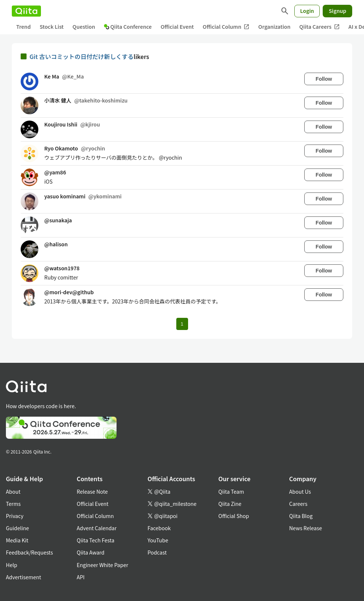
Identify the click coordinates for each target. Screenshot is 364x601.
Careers (298, 504)
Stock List (51, 27)
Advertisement (24, 577)
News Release (306, 528)
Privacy (15, 516)
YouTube (158, 540)
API (81, 577)
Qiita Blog (301, 516)
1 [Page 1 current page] (182, 324)
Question (84, 27)
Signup (337, 11)
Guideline (18, 528)
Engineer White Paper (103, 565)
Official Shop (234, 516)
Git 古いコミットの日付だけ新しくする (82, 56)
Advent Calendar (97, 528)
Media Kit (17, 540)
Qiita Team (231, 491)
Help (12, 565)
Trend (23, 27)
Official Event (177, 27)
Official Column (226, 27)
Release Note (92, 491)
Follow (324, 79)
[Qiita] (26, 11)
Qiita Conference (128, 27)
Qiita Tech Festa (96, 540)
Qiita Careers (320, 27)
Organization (274, 27)
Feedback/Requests (30, 552)
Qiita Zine (230, 504)
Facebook (159, 528)
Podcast (157, 552)
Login (307, 11)
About (13, 491)
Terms (13, 504)
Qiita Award (91, 552)
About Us (300, 491)
